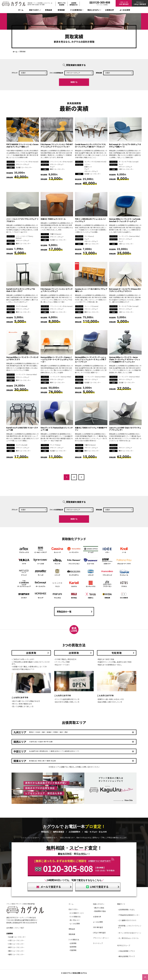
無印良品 (74, 595)
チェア (52, 167)
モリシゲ (41, 595)
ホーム (21, 10)
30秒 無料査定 (98, 927)
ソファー (87, 164)
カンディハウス (91, 584)
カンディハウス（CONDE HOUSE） (95, 162)
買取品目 (49, 10)
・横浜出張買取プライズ (126, 956)
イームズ (91, 550)
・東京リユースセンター (16, 947)
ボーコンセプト (41, 584)
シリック (57, 572)
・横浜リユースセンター (16, 951)
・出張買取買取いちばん (126, 910)
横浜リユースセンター (58, 169)
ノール (124, 550)
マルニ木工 (57, 595)
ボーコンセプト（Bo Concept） (129, 162)
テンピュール (124, 572)
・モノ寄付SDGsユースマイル (128, 938)
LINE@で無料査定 (99, 933)
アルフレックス (24, 550)
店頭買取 (73, 947)
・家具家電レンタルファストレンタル (130, 927)
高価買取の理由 (100, 911)
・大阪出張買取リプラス (126, 951)
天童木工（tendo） (56, 234)
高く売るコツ (75, 920)
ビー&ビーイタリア (41, 550)
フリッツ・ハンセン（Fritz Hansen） (27, 162)
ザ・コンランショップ (24, 584)
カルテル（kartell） (22, 306)
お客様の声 (110, 10)
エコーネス (91, 561)
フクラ (24, 561)
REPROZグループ (124, 945)
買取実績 (61, 10)
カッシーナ (57, 550)
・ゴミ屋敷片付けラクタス (127, 920)
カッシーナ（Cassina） (91, 306)
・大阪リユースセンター (16, 944)
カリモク (24, 595)
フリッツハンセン (74, 561)
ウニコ (57, 584)
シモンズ (91, 572)
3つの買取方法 (75, 917)
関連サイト (121, 904)
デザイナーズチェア (23, 164)
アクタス (124, 584)
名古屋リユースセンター (24, 167)
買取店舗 (99, 73)
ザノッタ (41, 572)
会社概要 (10, 928)
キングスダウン (74, 572)
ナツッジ (24, 572)
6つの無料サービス (77, 913)
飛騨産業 (107, 595)
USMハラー (107, 561)
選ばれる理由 (99, 908)
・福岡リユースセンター (16, 954)
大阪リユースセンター (126, 169)
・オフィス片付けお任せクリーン (129, 933)
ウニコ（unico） (89, 236)
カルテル (74, 584)
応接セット (88, 167)
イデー (107, 550)
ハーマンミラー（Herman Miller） (129, 236)
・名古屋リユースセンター (17, 937)
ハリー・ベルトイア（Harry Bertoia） (24, 237)
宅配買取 (73, 950)
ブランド (15, 73)
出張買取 (73, 943)
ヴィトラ (57, 561)
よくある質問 (125, 10)
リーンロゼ (41, 561)
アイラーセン (107, 584)
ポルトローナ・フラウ (124, 561)
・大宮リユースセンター (16, 940)
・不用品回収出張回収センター (129, 915)
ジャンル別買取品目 (56, 73)
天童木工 (91, 595)
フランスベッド (107, 572)
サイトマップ (98, 943)
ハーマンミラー (74, 550)
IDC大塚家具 (124, 595)
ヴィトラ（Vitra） (55, 445)
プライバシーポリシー (101, 938)
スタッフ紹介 (19, 928)
